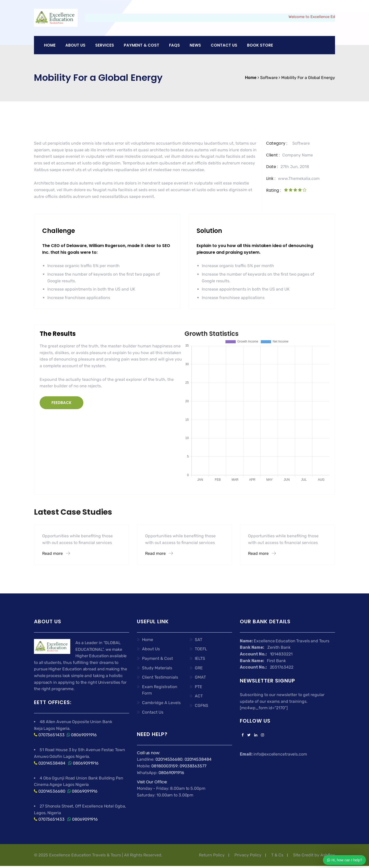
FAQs (174, 45)
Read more (56, 553)
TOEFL (201, 649)
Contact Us (224, 45)
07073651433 (51, 735)
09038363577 (193, 766)
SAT (199, 640)
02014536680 (52, 791)
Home (50, 45)
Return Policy (212, 855)
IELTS (200, 658)
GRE (199, 668)
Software (301, 143)
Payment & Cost (157, 658)
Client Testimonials (160, 677)
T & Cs (277, 855)
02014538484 (51, 763)
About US (75, 45)
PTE (199, 687)
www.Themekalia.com (299, 178)
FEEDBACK (61, 403)
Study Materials (157, 668)
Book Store (260, 45)
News (195, 45)
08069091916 (84, 735)
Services (105, 45)
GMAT (200, 677)
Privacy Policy (248, 855)
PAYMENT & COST (142, 45)
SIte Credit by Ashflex (314, 855)
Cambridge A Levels (161, 703)
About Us (151, 649)
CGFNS (201, 705)
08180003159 (164, 766)
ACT (199, 696)
